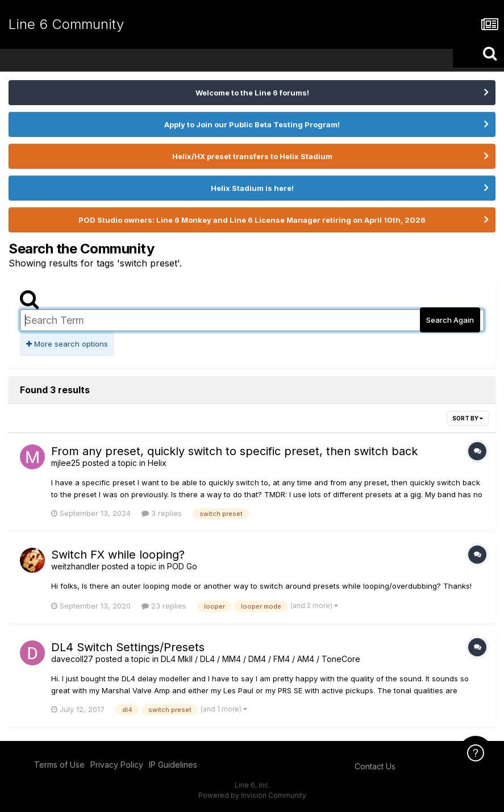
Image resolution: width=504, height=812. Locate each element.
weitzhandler (75, 566)
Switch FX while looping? (118, 555)
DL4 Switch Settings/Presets (128, 647)
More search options (67, 344)
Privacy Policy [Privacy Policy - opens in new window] (117, 765)
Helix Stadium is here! (252, 188)
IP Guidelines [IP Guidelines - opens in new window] (173, 765)
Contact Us (375, 766)
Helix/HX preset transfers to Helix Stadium (252, 156)
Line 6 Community (66, 24)
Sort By (468, 418)
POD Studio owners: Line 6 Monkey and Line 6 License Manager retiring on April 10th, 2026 (252, 220)
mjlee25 (66, 463)
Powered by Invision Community (252, 795)
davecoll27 (72, 659)
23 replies (164, 606)
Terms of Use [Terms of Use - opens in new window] (59, 765)
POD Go (182, 566)
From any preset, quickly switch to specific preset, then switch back (234, 451)
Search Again (450, 320)
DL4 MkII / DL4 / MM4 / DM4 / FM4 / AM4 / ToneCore (261, 659)
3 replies (162, 513)
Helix (157, 463)
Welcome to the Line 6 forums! (252, 93)
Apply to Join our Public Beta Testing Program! (252, 124)
